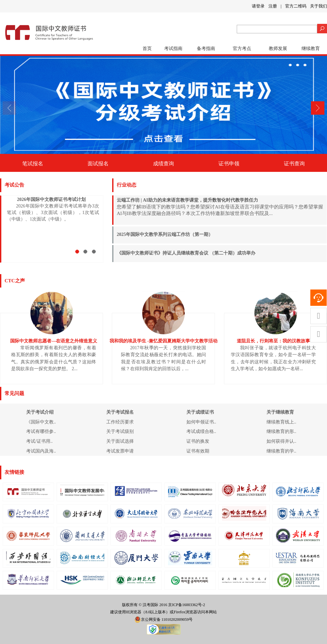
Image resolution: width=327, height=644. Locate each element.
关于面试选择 (120, 441)
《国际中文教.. (41, 422)
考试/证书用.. (39, 441)
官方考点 (242, 49)
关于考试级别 (120, 431)
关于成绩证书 (200, 412)
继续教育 (311, 49)
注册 (273, 6)
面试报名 (98, 164)
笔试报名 (33, 164)
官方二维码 (296, 6)
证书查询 (294, 164)
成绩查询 (163, 164)
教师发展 (278, 49)
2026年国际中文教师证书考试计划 (51, 199)
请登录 (258, 6)
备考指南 (206, 49)
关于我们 (318, 6)
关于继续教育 (280, 412)
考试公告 (14, 185)
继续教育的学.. (281, 451)
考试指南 (173, 49)
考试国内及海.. (41, 451)
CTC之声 (15, 281)
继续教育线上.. (281, 422)
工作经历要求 (120, 422)
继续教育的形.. (281, 431)
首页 (147, 49)
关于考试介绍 (40, 412)
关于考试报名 (120, 412)
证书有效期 (198, 451)
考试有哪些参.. (41, 431)
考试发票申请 (120, 451)
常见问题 (14, 393)
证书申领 (229, 164)
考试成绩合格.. (201, 431)
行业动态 (127, 185)
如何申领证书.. (201, 422)
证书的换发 (198, 441)
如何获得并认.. (281, 441)
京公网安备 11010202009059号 (164, 619)
